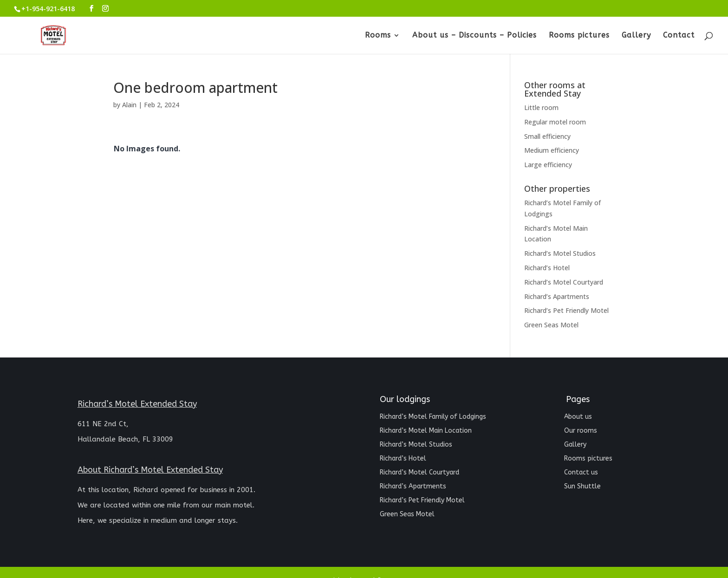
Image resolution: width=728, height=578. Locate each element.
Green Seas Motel (551, 325)
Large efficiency (548, 165)
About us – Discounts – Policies (474, 36)
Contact (679, 36)
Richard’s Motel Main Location (426, 431)
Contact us (581, 473)
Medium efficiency (552, 150)
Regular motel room (555, 122)
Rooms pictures (579, 36)
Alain (129, 105)
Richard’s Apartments (557, 296)
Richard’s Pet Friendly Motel (566, 310)
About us (578, 417)
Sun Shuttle (582, 487)
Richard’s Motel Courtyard (564, 282)
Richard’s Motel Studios (560, 253)
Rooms (378, 36)
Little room (541, 107)
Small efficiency (547, 136)
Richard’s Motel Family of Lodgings (433, 417)
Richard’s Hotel (547, 268)
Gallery (636, 36)
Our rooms (581, 431)
